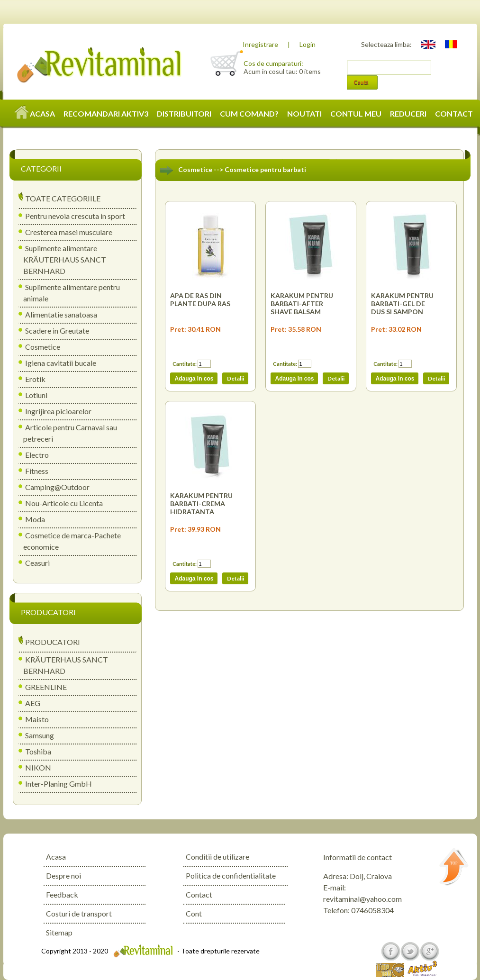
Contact (199, 894)
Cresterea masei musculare (69, 232)
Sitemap (59, 932)
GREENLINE (46, 687)
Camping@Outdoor (57, 487)
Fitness (37, 471)
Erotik (35, 379)
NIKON (38, 767)
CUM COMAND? (249, 113)
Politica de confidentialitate (231, 876)
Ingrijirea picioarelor (58, 411)
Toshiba (38, 751)
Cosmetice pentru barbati (265, 169)
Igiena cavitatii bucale (61, 363)
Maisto (37, 719)
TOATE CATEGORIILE (63, 198)
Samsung (40, 735)
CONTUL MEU (356, 113)
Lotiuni (36, 395)
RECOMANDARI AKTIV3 (106, 113)
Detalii (235, 378)
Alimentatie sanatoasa (61, 314)
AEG (33, 703)
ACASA (35, 113)
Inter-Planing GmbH (59, 784)
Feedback (62, 894)
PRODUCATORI (53, 642)
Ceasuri (37, 563)
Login (308, 44)
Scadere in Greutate (57, 331)
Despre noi (63, 876)
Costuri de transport (79, 913)
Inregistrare (260, 44)
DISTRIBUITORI (184, 113)
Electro (37, 455)
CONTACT (454, 113)
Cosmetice (43, 347)
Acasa (56, 857)
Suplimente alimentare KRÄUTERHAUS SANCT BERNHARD (65, 259)
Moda (35, 519)
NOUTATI (304, 113)
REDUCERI (408, 113)
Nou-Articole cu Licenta (64, 503)
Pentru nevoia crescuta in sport (75, 216)
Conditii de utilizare (217, 857)
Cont (194, 913)
